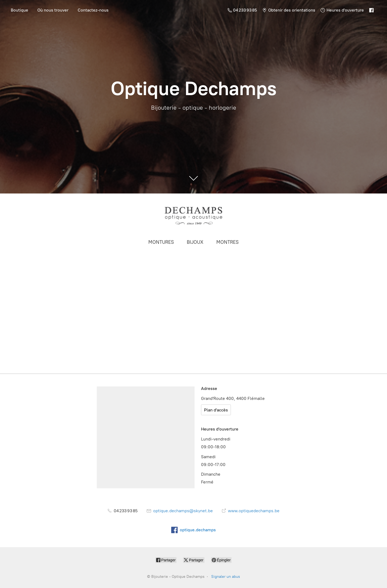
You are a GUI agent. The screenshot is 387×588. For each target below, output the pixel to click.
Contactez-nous (93, 10)
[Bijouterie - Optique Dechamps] (193, 216)
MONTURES (161, 242)
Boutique (19, 10)
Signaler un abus (226, 577)
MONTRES (227, 242)
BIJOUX (195, 242)
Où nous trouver (53, 10)
